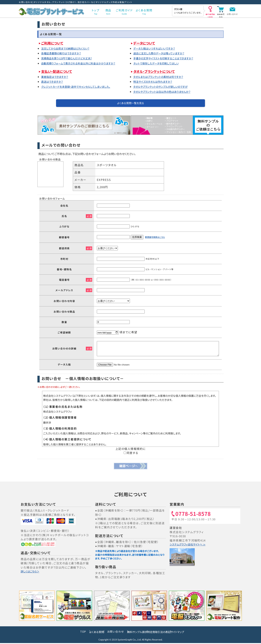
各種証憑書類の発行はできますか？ (63, 53)
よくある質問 (83, 633)
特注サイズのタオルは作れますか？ (155, 82)
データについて (145, 43)
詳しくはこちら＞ (32, 573)
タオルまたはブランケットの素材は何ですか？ (161, 77)
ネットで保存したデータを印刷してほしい (159, 63)
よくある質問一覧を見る (131, 104)
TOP (66, 633)
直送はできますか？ (53, 82)
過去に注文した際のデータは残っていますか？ (162, 53)
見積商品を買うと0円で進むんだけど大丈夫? (69, 58)
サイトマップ (191, 633)
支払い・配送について (58, 71)
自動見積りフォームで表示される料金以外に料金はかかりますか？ (82, 63)
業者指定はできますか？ (56, 77)
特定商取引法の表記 (163, 633)
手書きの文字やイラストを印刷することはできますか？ (167, 58)
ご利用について (53, 43)
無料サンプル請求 (133, 633)
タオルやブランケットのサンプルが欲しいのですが (164, 87)
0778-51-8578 (195, 516)
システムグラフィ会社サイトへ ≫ (191, 546)
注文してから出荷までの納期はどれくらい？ (68, 48)
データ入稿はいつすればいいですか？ (157, 48)
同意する (131, 454)
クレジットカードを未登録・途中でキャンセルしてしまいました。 (80, 87)
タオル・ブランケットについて (156, 71)
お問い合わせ (232, 14)
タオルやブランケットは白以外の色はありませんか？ (165, 92)
